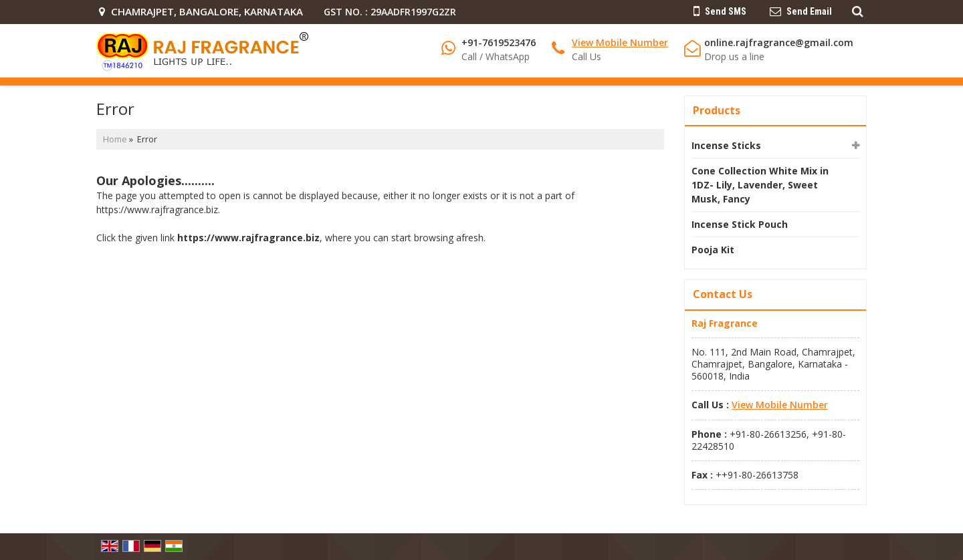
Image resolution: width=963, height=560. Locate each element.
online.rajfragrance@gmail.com (779, 42)
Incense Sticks (726, 145)
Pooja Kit (713, 250)
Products (717, 110)
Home (115, 139)
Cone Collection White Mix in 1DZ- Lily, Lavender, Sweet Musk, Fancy (760, 185)
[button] (620, 42)
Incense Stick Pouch (740, 224)
